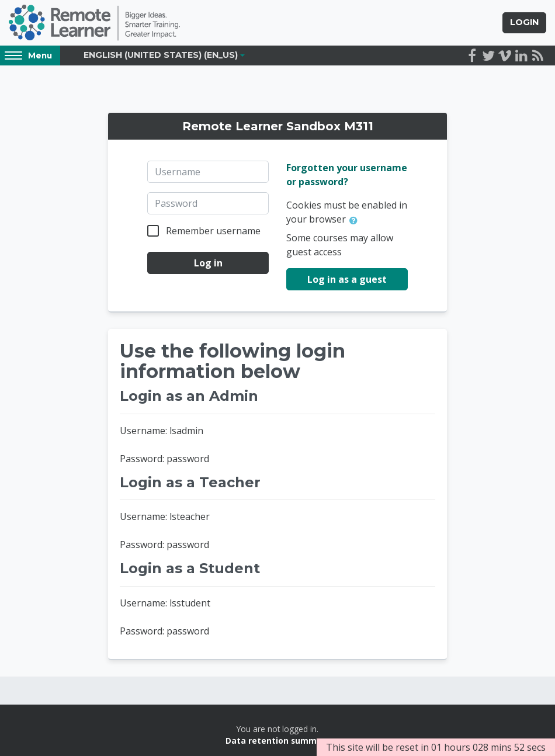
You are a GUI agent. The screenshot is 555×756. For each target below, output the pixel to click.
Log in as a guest (347, 279)
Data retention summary (278, 741)
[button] (356, 220)
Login (524, 22)
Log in (208, 263)
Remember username (213, 231)
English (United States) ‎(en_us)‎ (161, 55)
